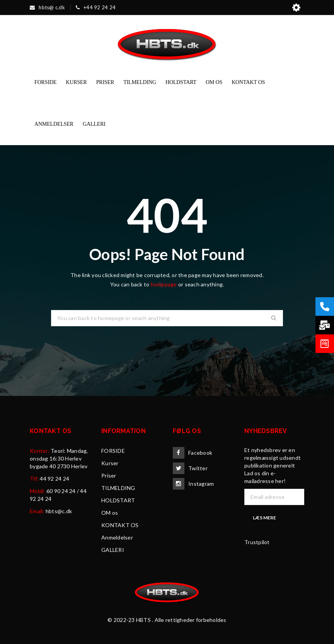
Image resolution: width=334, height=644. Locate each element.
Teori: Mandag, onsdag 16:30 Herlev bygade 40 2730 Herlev (59, 458)
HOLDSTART (118, 500)
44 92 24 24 (55, 479)
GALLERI (113, 550)
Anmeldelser (117, 537)
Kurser (110, 463)
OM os (110, 513)
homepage (164, 284)
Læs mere (264, 518)
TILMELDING (118, 488)
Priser (109, 475)
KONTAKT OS (120, 525)
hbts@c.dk (59, 511)
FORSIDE (113, 451)
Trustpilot (257, 542)
